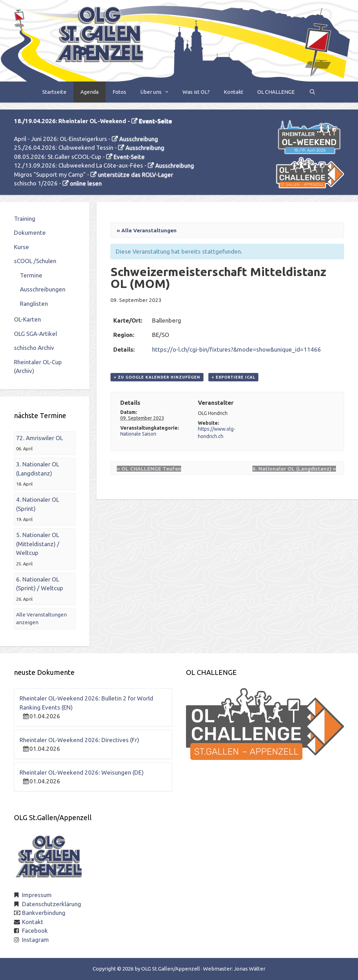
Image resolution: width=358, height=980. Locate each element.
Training (25, 218)
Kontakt (234, 92)
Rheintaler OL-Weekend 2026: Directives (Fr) (79, 740)
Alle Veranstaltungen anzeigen (41, 619)
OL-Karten (27, 319)
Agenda (89, 92)
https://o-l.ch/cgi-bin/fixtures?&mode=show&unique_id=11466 (237, 349)
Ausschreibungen (43, 289)
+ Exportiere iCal (233, 377)
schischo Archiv (34, 348)
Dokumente (30, 232)
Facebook (35, 930)
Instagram (35, 940)
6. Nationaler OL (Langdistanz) (294, 469)
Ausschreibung (139, 139)
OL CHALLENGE (276, 92)
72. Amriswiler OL (40, 438)
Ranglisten (34, 304)
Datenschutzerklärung (52, 904)
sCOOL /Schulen (35, 261)
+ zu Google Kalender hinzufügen (157, 377)
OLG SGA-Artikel (35, 334)
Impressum (37, 895)
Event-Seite (155, 121)
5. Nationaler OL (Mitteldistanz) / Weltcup (38, 544)
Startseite (54, 92)
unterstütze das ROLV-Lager (135, 174)
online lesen (86, 183)
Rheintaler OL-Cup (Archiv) (38, 366)
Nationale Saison (138, 434)
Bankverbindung (44, 913)
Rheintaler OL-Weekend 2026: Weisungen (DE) (82, 772)
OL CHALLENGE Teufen (149, 469)
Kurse (22, 247)
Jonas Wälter (250, 969)
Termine (31, 275)
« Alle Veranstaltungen (147, 230)
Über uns (158, 92)
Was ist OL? (196, 92)
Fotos (119, 92)
